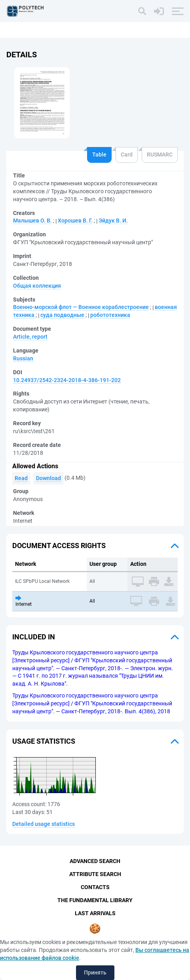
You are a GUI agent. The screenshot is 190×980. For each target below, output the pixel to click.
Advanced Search (95, 861)
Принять (95, 972)
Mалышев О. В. (32, 220)
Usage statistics (44, 741)
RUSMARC (160, 155)
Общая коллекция (37, 286)
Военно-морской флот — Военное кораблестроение (81, 307)
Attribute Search (95, 874)
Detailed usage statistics (44, 824)
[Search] (142, 11)
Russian (23, 358)
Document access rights (59, 546)
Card (127, 155)
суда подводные (62, 315)
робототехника (110, 315)
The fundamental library (95, 900)
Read (21, 478)
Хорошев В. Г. (75, 220)
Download (48, 478)
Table (99, 155)
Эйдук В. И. (113, 220)
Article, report (30, 337)
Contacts (95, 887)
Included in (34, 637)
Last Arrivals (95, 913)
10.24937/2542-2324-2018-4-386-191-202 (67, 380)
